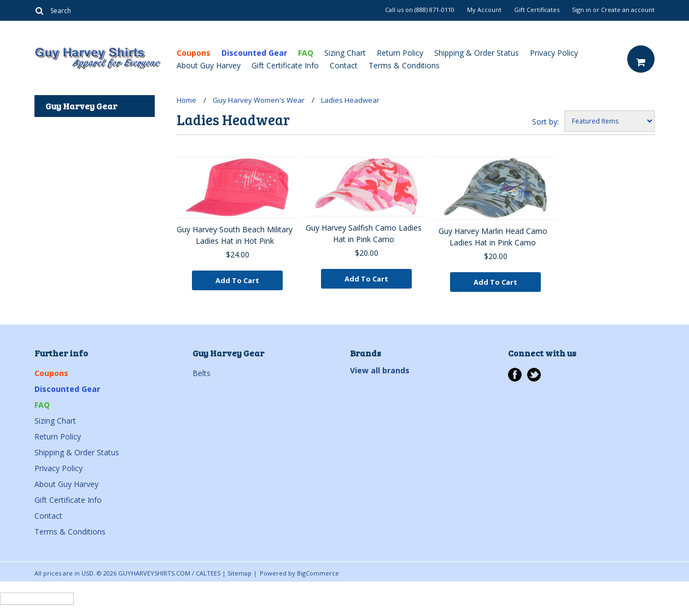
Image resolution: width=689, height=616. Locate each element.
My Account (484, 10)
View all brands (380, 370)
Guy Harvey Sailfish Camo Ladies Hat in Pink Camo (364, 233)
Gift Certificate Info (285, 65)
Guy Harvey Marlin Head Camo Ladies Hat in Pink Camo (493, 237)
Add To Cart (237, 280)
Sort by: (545, 122)
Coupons (194, 53)
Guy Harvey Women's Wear (259, 100)
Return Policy (400, 53)
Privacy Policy (554, 53)
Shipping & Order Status (477, 53)
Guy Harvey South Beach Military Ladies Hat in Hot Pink (235, 235)
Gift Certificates (537, 10)
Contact (344, 65)
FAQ (306, 53)
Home (186, 100)
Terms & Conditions (404, 65)
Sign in (582, 10)
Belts (202, 373)
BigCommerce (318, 573)
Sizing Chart (345, 53)
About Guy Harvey (209, 65)
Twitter (534, 375)
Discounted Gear (254, 53)
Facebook (515, 375)
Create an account (628, 10)
